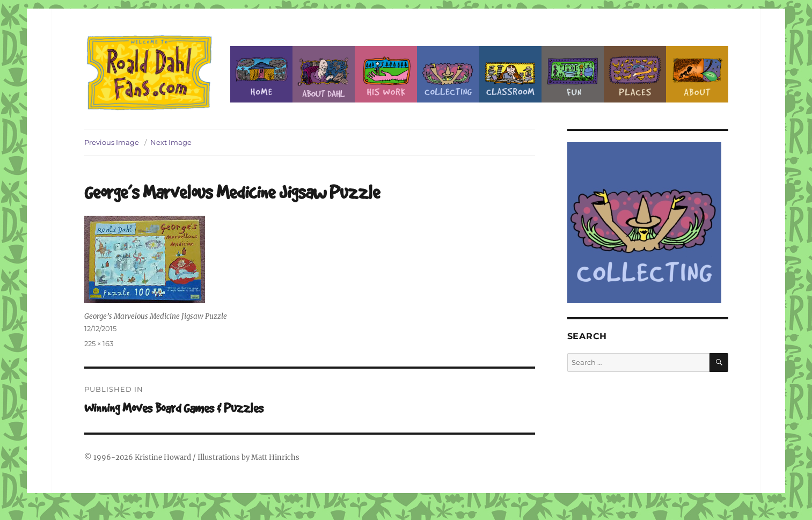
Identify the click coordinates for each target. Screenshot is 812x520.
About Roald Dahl (324, 74)
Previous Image (112, 142)
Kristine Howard (163, 457)
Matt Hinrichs (275, 457)
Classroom (510, 74)
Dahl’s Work (386, 74)
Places (635, 74)
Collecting (448, 74)
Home (261, 74)
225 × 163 (99, 343)
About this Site (697, 74)
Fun (573, 74)
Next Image (171, 142)
